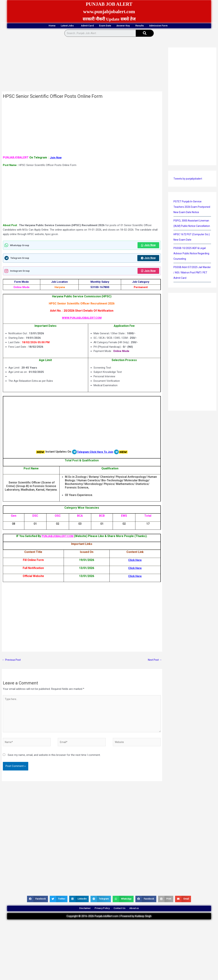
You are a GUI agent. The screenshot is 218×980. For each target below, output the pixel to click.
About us (142, 915)
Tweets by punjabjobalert (188, 179)
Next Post (154, 661)
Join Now (56, 158)
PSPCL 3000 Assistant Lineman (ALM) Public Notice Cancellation (192, 232)
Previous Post (12, 661)
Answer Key (130, 26)
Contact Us (123, 915)
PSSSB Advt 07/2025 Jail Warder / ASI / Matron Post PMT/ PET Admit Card (190, 284)
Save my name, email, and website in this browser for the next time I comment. (54, 760)
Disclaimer (77, 915)
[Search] (145, 34)
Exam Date (105, 26)
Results (152, 26)
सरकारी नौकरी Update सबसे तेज (109, 19)
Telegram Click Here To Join (95, 453)
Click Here (135, 561)
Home (31, 26)
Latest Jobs (54, 26)
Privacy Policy (100, 915)
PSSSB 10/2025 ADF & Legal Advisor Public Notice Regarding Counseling (192, 265)
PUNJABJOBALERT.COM (58, 537)
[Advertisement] (82, 65)
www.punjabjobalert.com (109, 11)
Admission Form (179, 26)
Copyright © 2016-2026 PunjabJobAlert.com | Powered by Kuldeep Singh (109, 924)
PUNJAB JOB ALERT (109, 4)
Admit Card (80, 26)
